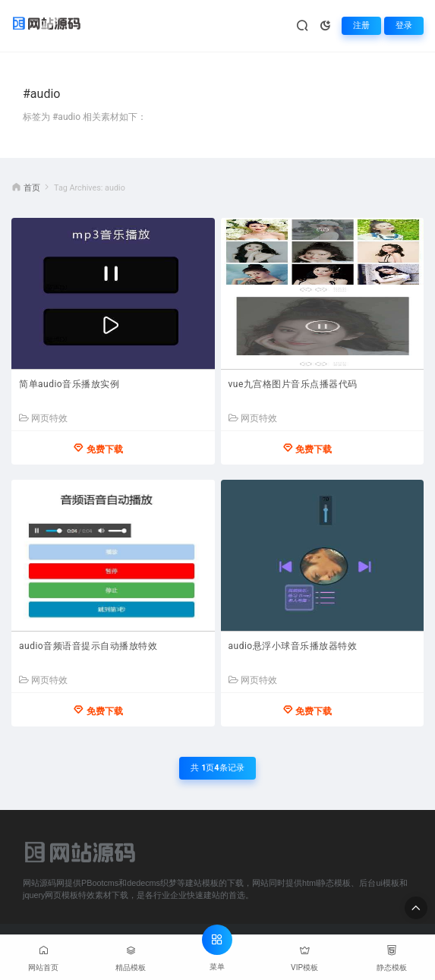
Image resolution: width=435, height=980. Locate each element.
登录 (404, 25)
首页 (32, 188)
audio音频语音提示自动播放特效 (88, 646)
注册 (361, 25)
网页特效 (43, 418)
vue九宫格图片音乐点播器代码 (293, 384)
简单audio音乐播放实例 (69, 384)
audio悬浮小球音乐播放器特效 (293, 646)
